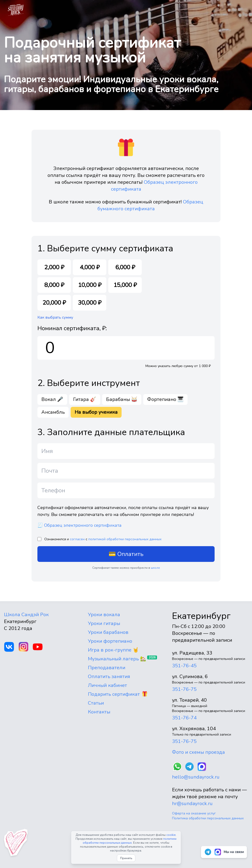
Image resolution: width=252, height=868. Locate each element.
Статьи (96, 703)
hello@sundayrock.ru (196, 777)
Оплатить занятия (109, 676)
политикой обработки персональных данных (125, 539)
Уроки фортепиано (110, 641)
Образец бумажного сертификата (150, 205)
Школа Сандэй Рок (26, 615)
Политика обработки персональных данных (208, 818)
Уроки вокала (104, 615)
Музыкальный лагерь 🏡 (117, 659)
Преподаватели (107, 668)
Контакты (99, 712)
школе (155, 568)
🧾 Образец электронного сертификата (79, 525)
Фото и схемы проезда (198, 752)
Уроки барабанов (108, 632)
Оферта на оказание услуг (194, 813)
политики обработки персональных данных (130, 841)
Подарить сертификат (114, 694)
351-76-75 (184, 689)
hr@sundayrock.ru (192, 804)
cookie (171, 835)
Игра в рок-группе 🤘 (113, 650)
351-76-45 (184, 666)
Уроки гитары (104, 623)
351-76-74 (184, 718)
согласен (77, 539)
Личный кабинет (107, 685)
